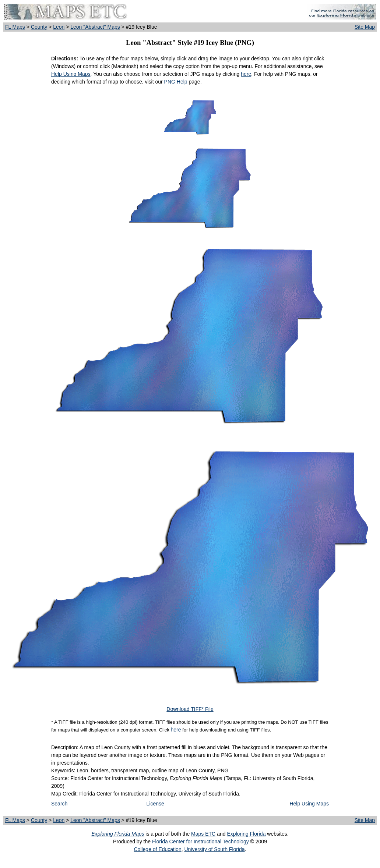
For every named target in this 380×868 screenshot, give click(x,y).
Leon (59, 27)
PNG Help (176, 82)
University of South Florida (214, 849)
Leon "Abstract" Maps (95, 27)
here (246, 74)
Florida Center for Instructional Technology (200, 842)
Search (59, 804)
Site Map (365, 27)
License (155, 804)
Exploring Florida (246, 834)
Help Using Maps (71, 74)
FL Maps (15, 27)
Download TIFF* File (190, 709)
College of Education (157, 849)
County (39, 27)
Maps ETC (203, 834)
